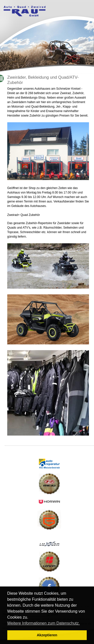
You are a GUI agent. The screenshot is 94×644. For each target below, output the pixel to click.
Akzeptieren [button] (47, 635)
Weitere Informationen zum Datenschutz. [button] (44, 623)
